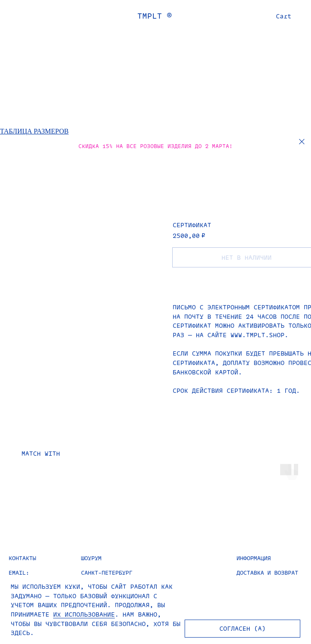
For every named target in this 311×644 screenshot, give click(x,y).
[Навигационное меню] (10, 16)
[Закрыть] (302, 142)
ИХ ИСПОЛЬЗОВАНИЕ (84, 614)
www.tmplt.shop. (259, 335)
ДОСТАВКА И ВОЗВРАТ (267, 572)
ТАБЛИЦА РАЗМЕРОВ (34, 131)
